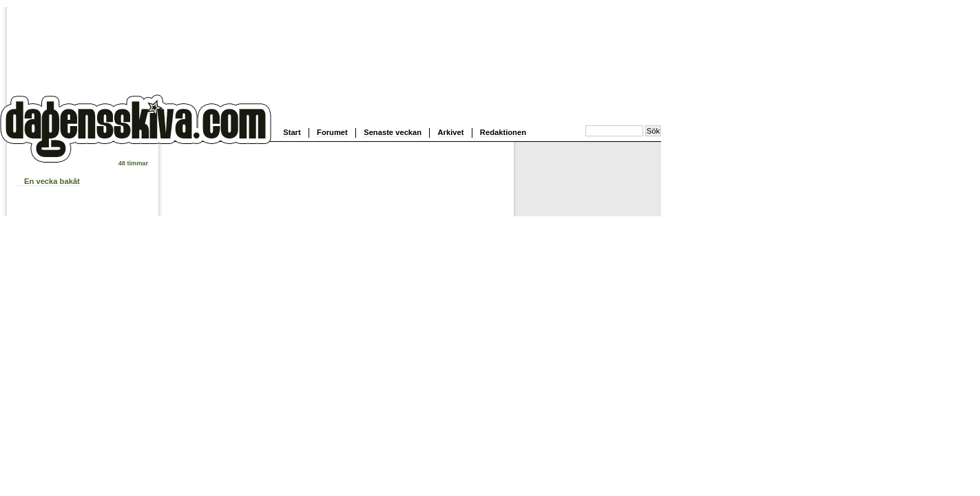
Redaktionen (503, 132)
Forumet (332, 132)
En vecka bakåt (52, 181)
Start (292, 132)
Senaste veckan (393, 132)
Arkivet (451, 132)
